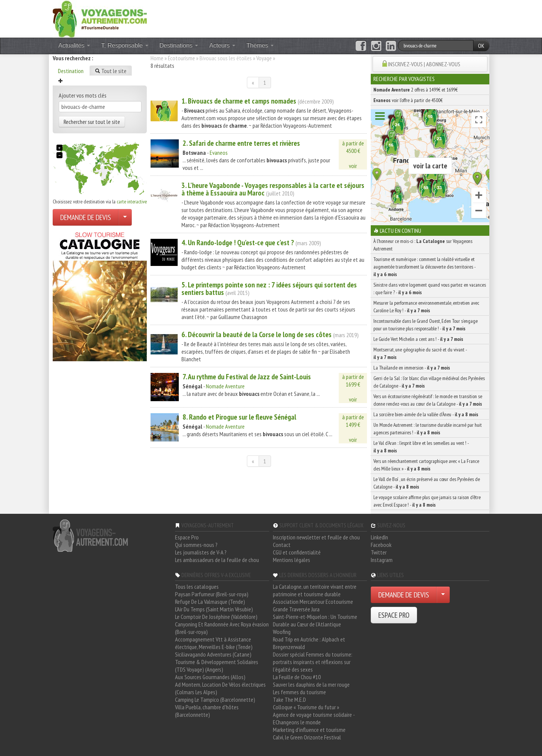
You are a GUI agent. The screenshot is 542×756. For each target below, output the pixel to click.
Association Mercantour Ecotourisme (313, 602)
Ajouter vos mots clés (83, 95)
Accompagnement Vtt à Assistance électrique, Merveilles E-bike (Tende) (214, 643)
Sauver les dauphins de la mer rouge (311, 684)
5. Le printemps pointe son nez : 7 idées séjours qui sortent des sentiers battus (269, 289)
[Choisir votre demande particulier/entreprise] (125, 217)
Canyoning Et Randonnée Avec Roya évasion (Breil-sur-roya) (222, 628)
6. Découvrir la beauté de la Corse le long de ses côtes (257, 334)
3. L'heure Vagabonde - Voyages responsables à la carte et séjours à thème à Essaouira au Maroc (273, 189)
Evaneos (219, 153)
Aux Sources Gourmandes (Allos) (210, 677)
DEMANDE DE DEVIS (86, 217)
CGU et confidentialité (297, 552)
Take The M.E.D (289, 699)
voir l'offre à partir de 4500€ (408, 100)
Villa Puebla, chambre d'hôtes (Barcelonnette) (207, 711)
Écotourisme (181, 58)
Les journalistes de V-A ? (201, 552)
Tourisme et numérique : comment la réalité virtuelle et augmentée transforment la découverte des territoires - (424, 267)
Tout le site (111, 71)
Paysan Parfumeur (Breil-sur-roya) (212, 594)
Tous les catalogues (197, 586)
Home (157, 58)
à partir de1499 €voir (353, 428)
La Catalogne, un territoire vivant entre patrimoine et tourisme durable (315, 590)
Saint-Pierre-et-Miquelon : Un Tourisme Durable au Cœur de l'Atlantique (315, 620)
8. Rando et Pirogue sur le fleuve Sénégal (239, 417)
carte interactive (132, 202)
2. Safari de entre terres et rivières (241, 143)
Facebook (381, 545)
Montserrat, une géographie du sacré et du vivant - (420, 353)
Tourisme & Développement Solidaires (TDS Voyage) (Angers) (217, 666)
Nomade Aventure (225, 386)
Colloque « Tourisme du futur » (306, 707)
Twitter (379, 552)
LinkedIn (379, 537)
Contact (282, 545)
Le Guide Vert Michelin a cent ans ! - (418, 339)
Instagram (382, 560)
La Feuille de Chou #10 (297, 677)
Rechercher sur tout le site (92, 122)
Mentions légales (292, 560)
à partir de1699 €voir (353, 388)
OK (481, 46)
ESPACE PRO (394, 615)
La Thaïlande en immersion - (412, 368)
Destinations (179, 45)
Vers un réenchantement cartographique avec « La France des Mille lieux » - (426, 465)
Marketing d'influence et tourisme (309, 730)
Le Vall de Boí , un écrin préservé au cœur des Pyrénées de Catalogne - (427, 483)
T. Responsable (125, 45)
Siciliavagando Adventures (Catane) (213, 654)
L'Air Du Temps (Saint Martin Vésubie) (214, 609)
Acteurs (222, 45)
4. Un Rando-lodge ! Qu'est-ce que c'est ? (238, 243)
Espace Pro (187, 537)
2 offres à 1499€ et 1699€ (416, 90)
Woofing (282, 632)
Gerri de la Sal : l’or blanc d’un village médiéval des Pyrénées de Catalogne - (429, 382)
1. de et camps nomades (239, 101)
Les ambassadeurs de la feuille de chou (217, 560)
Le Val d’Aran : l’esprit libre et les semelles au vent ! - (421, 447)
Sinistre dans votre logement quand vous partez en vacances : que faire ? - (430, 289)
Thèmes (260, 45)
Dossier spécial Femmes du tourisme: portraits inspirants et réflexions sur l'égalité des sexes (313, 662)
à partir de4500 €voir (353, 154)
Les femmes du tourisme (299, 692)
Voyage (264, 58)
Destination (71, 71)
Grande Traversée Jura (296, 609)
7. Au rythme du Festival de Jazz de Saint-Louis (247, 377)
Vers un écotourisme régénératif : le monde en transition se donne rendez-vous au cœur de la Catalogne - (428, 400)
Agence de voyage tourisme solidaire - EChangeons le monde (314, 718)
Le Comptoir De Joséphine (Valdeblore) (216, 617)
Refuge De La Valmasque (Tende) (210, 602)
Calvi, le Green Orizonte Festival (307, 737)
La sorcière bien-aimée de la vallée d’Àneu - (426, 414)
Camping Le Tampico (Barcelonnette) (215, 699)
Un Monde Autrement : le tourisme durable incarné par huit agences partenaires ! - (428, 429)
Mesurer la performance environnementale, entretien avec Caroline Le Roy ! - (426, 307)
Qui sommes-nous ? (196, 545)
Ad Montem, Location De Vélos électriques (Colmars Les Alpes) (220, 688)
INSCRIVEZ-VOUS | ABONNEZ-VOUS (424, 64)
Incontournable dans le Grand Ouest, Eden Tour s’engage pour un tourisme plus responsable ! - (426, 325)
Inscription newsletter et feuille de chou (316, 537)
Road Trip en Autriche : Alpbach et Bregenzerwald (309, 643)
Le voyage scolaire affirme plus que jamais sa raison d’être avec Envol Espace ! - (427, 501)
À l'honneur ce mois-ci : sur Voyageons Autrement (423, 245)
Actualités (74, 45)
